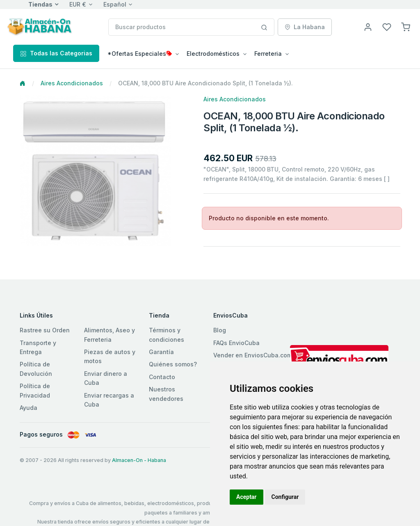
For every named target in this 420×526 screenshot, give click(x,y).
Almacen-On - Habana (139, 460)
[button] (406, 26)
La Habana (305, 27)
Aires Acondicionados (72, 83)
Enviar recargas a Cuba (109, 400)
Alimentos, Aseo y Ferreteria (110, 335)
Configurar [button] (285, 497)
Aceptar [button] (247, 497)
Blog (220, 330)
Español (115, 4)
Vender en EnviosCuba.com (253, 355)
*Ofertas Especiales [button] (140, 54)
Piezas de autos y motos (110, 356)
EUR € (78, 4)
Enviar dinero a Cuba (106, 378)
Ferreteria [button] (268, 54)
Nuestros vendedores (166, 394)
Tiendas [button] (40, 4)
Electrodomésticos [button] (213, 54)
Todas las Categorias (56, 53)
